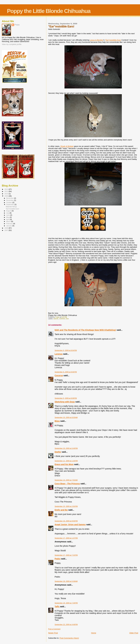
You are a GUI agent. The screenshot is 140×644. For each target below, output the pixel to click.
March (9, 221)
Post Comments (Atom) (69, 638)
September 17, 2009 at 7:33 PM (66, 555)
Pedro (58, 559)
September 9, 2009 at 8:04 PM (66, 350)
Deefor (58, 452)
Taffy (57, 607)
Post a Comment (54, 629)
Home (94, 633)
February (10, 224)
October (9, 202)
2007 (7, 230)
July (8, 213)
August (9, 211)
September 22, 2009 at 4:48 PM (66, 624)
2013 (7, 189)
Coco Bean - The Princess (67, 484)
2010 (7, 194)
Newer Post (53, 633)
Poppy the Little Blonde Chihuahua (49, 11)
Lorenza (59, 354)
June (8, 215)
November (10, 200)
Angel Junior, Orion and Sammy (70, 525)
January (9, 226)
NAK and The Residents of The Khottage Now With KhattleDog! (85, 330)
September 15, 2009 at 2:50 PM (66, 506)
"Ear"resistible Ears (113, 40)
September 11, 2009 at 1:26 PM (66, 461)
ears (67, 319)
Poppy (17, 25)
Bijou (57, 421)
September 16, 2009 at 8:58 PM (66, 521)
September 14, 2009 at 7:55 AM (66, 480)
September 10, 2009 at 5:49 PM (66, 448)
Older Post (134, 633)
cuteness (62, 319)
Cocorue (59, 375)
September (10, 204)
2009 (7, 196)
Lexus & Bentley (97, 40)
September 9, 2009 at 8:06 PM (66, 372)
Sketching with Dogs (65, 402)
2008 (7, 228)
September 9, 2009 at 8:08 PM (66, 398)
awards (56, 319)
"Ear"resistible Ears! (12, 209)
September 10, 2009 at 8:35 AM (66, 417)
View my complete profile (12, 44)
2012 (7, 191)
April (8, 219)
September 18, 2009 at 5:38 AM (66, 581)
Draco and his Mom (64, 464)
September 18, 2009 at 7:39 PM (66, 603)
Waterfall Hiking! (11, 207)
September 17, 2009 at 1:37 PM (66, 538)
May (8, 217)
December (10, 198)
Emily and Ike (61, 510)
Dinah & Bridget (67, 146)
